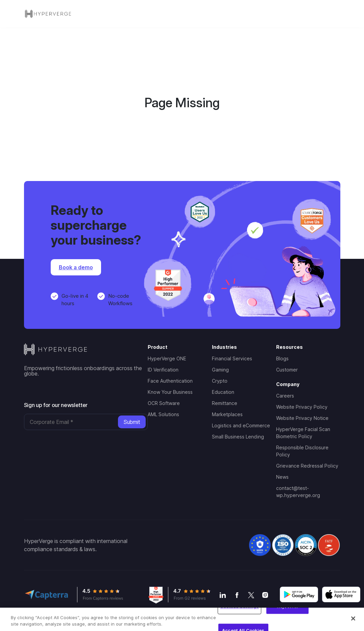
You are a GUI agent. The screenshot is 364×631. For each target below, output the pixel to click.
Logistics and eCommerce (241, 425)
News (282, 477)
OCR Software (164, 403)
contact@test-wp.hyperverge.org (298, 492)
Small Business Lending (238, 437)
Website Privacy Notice (302, 418)
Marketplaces (227, 414)
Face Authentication (170, 381)
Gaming (220, 370)
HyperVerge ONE (167, 358)
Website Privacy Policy (302, 407)
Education (223, 392)
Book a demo (76, 267)
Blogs (282, 358)
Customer (287, 370)
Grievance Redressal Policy (307, 466)
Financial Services (232, 358)
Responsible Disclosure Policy (302, 451)
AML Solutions (163, 414)
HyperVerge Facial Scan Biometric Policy (303, 433)
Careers (285, 396)
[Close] (353, 618)
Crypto (220, 381)
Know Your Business (170, 392)
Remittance (225, 403)
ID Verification (163, 370)
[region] (182, 619)
